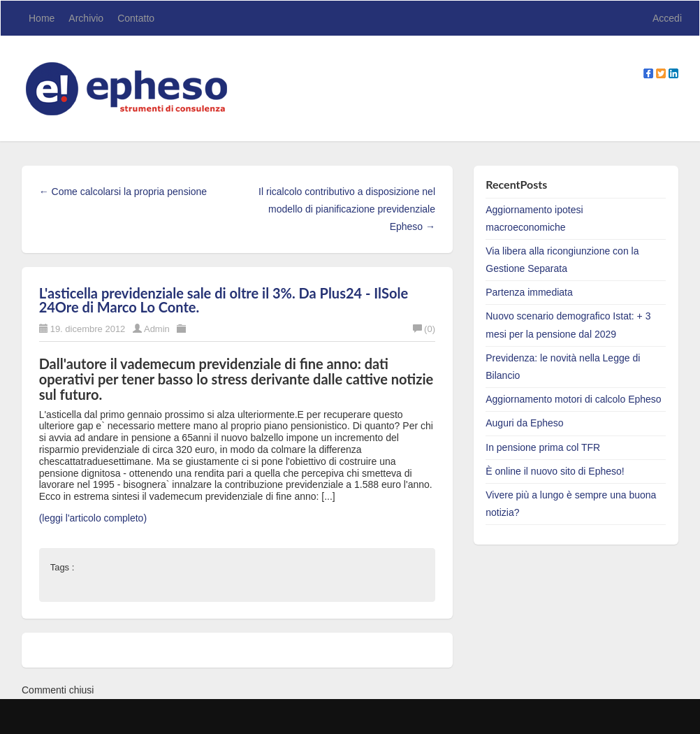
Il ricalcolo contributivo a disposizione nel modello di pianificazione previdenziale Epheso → (347, 209)
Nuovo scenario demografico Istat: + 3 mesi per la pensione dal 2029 (568, 325)
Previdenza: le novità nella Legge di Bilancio (563, 367)
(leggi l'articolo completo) (93, 518)
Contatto (136, 18)
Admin (157, 329)
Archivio (86, 18)
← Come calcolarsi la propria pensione (123, 192)
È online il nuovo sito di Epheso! (555, 471)
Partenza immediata (529, 292)
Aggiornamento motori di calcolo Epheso (573, 399)
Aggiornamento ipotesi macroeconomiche (534, 218)
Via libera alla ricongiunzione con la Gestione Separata (562, 260)
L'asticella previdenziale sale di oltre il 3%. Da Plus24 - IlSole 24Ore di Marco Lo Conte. (224, 300)
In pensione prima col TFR (543, 447)
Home (42, 18)
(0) (424, 329)
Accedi (667, 18)
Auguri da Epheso (524, 423)
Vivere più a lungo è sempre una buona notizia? (571, 504)
